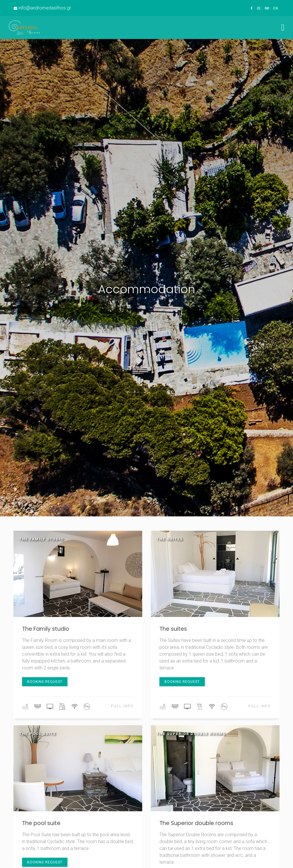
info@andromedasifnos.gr (45, 8)
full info (122, 706)
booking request (45, 682)
